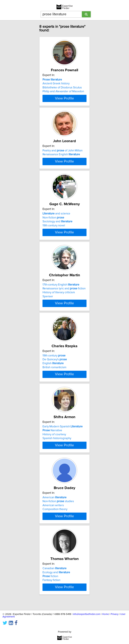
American (55, 505)
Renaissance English (61, 154)
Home (105, 614)
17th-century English (61, 292)
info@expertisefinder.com (87, 614)
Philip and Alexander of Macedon (63, 91)
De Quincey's (55, 367)
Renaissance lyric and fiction (64, 296)
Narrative (52, 438)
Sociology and (57, 229)
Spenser (48, 304)
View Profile (64, 98)
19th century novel (54, 233)
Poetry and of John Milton (62, 151)
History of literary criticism (59, 300)
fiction (50, 584)
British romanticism (54, 375)
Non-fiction (53, 225)
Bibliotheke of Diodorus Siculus (62, 88)
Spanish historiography (57, 446)
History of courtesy (54, 442)
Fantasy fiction (51, 588)
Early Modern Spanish (63, 434)
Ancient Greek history (56, 84)
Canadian (55, 576)
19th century (54, 363)
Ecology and (56, 580)
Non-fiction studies (58, 509)
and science (56, 222)
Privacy (115, 614)
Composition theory (55, 517)
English (53, 371)
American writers (53, 513)
